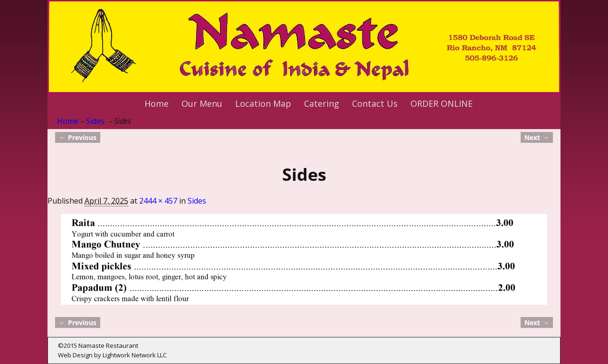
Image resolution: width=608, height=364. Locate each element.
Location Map (263, 103)
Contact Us (375, 103)
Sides (95, 121)
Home (157, 103)
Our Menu (202, 103)
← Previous (77, 137)
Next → (537, 137)
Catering (322, 103)
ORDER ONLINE (442, 103)
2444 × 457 (158, 201)
